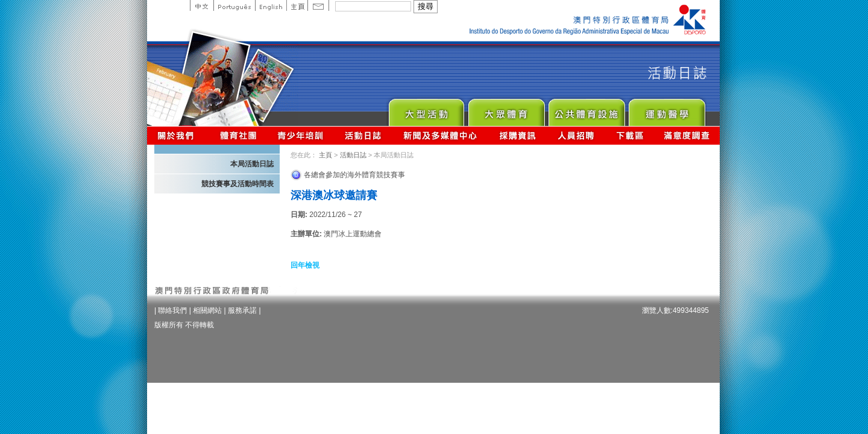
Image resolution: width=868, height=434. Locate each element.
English (271, 5)
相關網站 (207, 310)
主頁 (297, 5)
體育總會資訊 (238, 135)
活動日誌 (364, 135)
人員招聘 (576, 135)
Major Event (426, 109)
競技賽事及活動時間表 (237, 184)
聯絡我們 (172, 310)
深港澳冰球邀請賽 (334, 195)
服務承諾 (242, 310)
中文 (202, 5)
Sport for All (506, 109)
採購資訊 (517, 135)
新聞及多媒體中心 (441, 135)
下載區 (630, 135)
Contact (318, 5)
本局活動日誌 (252, 164)
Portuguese (234, 5)
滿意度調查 (687, 135)
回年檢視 (305, 265)
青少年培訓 (301, 135)
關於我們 (178, 135)
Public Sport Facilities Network (586, 109)
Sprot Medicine (666, 109)
